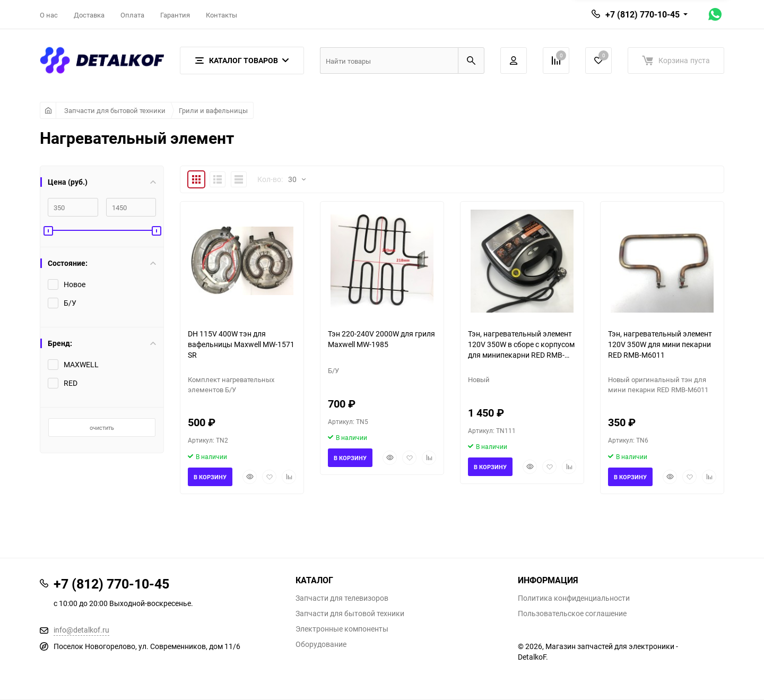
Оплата (132, 15)
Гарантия (175, 15)
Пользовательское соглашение (572, 613)
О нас (49, 15)
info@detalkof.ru (81, 630)
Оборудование (321, 644)
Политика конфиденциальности (574, 598)
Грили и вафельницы (213, 110)
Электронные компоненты (342, 629)
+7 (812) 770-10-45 (643, 14)
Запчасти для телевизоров (342, 598)
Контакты (222, 15)
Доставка (89, 15)
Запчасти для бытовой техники (115, 110)
